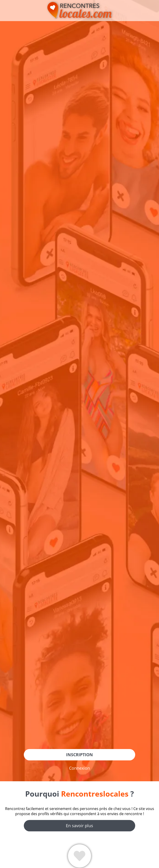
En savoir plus (79, 826)
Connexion (79, 768)
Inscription (79, 755)
